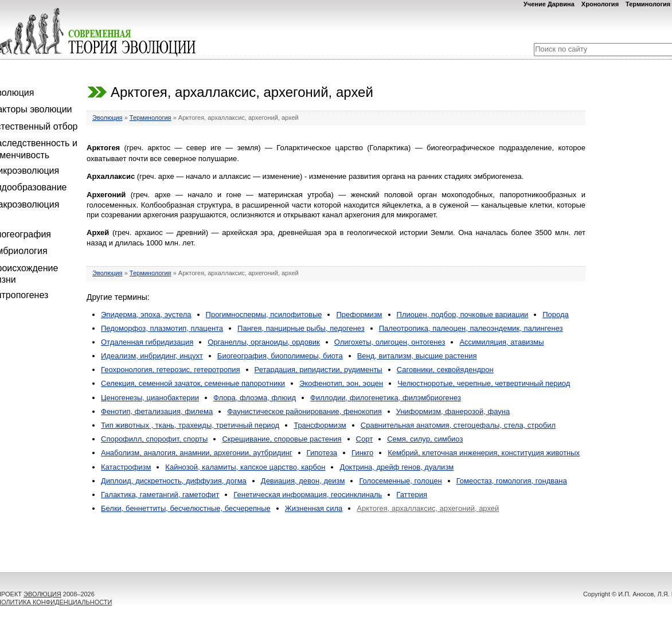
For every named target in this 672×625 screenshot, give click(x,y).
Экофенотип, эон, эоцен (341, 383)
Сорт (365, 439)
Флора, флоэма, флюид (255, 398)
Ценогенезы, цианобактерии (150, 398)
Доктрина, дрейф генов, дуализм (396, 467)
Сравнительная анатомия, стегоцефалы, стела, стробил (458, 425)
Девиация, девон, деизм (303, 481)
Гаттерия (412, 495)
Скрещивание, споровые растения (282, 439)
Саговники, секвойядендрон (445, 370)
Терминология (648, 4)
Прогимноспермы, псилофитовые (264, 315)
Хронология (600, 4)
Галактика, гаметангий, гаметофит (160, 495)
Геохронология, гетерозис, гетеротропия (171, 370)
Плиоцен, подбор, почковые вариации (463, 315)
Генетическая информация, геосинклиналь (308, 495)
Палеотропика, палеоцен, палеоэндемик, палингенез (471, 328)
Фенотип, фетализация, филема (157, 411)
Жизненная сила (314, 508)
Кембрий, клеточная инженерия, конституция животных (484, 453)
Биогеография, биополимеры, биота (280, 356)
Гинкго (362, 453)
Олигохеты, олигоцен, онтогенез (390, 342)
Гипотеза (322, 453)
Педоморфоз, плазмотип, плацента (162, 328)
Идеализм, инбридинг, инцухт (152, 356)
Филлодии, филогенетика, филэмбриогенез (386, 398)
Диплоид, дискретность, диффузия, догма (174, 481)
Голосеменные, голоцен (400, 481)
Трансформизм (320, 425)
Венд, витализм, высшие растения (417, 356)
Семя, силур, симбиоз (425, 439)
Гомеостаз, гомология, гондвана (512, 481)
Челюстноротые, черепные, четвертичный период (484, 383)
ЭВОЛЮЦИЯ (42, 594)
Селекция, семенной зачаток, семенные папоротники (193, 383)
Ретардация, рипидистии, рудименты (319, 370)
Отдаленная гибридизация (147, 342)
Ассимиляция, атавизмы (501, 342)
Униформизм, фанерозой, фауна (453, 411)
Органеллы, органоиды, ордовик (264, 342)
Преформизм (359, 315)
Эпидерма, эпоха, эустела (146, 315)
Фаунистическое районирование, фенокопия (304, 411)
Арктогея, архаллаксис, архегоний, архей (428, 508)
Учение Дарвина (549, 4)
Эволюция (108, 118)
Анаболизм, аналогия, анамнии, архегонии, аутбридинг (197, 453)
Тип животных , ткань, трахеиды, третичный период (190, 425)
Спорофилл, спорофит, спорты (154, 439)
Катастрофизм (126, 467)
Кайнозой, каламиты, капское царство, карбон (245, 467)
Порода (556, 315)
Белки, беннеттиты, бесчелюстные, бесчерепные (186, 508)
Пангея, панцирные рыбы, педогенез (301, 328)
